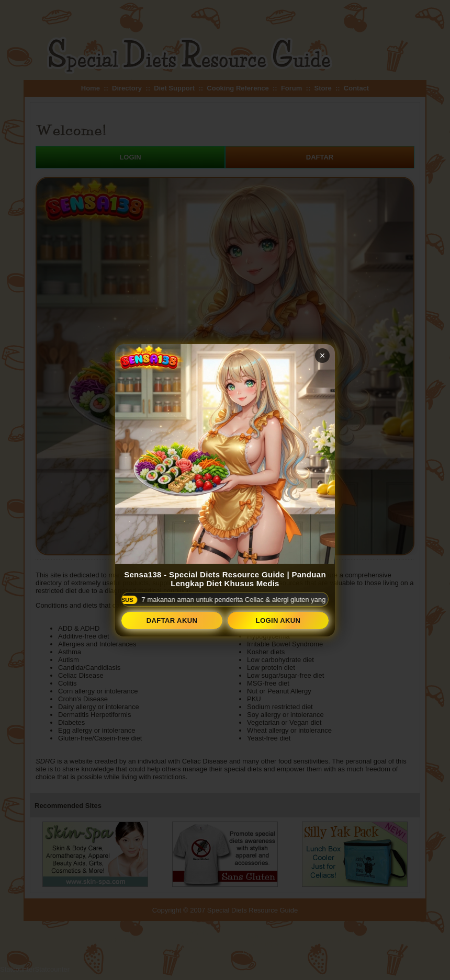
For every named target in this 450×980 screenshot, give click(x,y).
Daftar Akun (172, 620)
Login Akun (278, 620)
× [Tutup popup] (323, 356)
